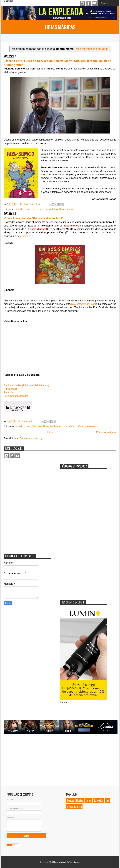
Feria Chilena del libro (16, 396)
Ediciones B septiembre (45, 426)
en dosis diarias (68, 426)
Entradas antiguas (106, 432)
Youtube (94, 3)
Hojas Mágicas (60, 27)
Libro (55, 209)
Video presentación (89, 426)
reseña (70, 209)
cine (107, 801)
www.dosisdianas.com (84, 304)
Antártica (9, 392)
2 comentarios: (27, 421)
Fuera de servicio (41, 209)
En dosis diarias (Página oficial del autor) (26, 385)
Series (88, 801)
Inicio (50, 432)
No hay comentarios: (32, 204)
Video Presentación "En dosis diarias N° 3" (34, 218)
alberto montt (23, 209)
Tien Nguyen (75, 862)
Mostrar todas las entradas (92, 49)
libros (62, 209)
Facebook (88, 3)
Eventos (70, 801)
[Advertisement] (27, 485)
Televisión (98, 801)
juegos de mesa (74, 807)
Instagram (83, 3)
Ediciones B (27, 236)
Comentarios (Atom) (31, 438)
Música (80, 801)
